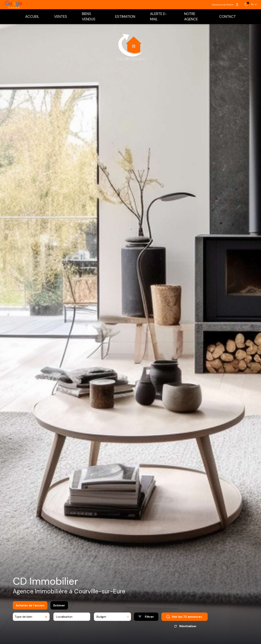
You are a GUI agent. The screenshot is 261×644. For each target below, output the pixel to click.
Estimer (59, 606)
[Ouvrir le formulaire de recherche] (146, 617)
